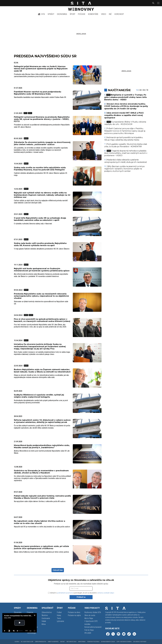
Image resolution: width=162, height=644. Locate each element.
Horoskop (119, 14)
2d (140, 90)
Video (104, 14)
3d (144, 90)
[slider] (20, 631)
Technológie (31, 633)
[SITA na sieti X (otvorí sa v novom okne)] (113, 634)
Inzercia (17, 642)
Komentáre (93, 14)
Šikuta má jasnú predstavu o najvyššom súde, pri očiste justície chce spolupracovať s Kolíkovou (41, 547)
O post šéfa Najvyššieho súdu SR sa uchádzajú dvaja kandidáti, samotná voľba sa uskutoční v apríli (40, 219)
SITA (41, 14)
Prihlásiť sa (81, 597)
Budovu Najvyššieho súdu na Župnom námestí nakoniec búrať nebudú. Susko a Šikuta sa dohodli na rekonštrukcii (42, 371)
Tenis (59, 618)
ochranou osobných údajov (106, 593)
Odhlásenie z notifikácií (140, 642)
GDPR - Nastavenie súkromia (124, 642)
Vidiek (44, 621)
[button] (158, 3)
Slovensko (18, 612)
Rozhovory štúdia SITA (93, 612)
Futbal (59, 612)
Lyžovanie (60, 621)
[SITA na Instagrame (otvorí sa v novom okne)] (118, 634)
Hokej (59, 615)
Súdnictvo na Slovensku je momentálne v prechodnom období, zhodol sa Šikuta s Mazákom (41, 472)
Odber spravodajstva (41, 642)
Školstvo (45, 615)
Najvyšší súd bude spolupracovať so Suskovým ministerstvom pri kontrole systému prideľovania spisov (42, 270)
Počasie (82, 14)
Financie (30, 612)
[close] (35, 615)
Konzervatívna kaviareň (93, 627)
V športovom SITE (91, 621)
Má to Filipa (89, 618)
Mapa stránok (82, 642)
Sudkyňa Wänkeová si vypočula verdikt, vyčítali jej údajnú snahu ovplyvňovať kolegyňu (39, 396)
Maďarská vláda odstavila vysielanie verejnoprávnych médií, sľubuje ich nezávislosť (126, 161)
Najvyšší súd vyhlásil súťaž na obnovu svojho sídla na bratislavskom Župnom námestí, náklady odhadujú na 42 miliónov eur (42, 195)
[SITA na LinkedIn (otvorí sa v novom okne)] (134, 634)
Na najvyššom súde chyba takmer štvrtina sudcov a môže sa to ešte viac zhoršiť (39, 522)
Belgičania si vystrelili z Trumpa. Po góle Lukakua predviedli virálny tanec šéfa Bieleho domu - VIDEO (125, 97)
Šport (72, 14)
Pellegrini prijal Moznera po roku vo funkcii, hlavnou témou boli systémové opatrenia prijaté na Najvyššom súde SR (41, 69)
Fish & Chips (89, 630)
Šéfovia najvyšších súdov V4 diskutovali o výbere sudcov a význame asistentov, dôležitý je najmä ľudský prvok (42, 421)
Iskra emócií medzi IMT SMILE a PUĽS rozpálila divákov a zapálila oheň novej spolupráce (124, 115)
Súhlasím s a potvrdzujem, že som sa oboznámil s (81, 593)
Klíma (44, 624)
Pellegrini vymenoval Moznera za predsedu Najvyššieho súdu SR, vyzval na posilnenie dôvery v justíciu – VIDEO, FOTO (42, 119)
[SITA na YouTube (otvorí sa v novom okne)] (124, 634)
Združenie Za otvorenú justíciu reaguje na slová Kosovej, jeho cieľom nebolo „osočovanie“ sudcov (42, 143)
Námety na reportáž (53, 642)
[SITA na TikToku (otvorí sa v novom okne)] (129, 634)
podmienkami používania (65, 593)
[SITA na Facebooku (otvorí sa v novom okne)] (108, 634)
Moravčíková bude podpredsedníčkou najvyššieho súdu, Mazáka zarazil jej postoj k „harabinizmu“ (42, 446)
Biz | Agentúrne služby (27, 642)
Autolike (87, 624)
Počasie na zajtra (74, 615)
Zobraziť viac (58, 570)
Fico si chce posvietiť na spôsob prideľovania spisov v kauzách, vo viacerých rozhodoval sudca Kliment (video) (42, 320)
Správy (51, 14)
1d (137, 90)
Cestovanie (46, 618)
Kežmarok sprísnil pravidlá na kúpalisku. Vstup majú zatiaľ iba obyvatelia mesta (124, 139)
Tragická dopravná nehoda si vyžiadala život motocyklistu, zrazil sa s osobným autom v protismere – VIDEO (126, 153)
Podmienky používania (93, 642)
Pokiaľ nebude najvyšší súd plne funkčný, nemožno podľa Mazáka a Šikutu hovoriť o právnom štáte (42, 497)
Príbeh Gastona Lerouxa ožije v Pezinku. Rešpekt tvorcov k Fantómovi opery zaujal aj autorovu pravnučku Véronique (125, 131)
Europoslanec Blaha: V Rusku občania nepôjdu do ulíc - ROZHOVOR (125, 123)
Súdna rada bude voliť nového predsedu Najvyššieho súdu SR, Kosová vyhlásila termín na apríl (40, 244)
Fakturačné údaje (71, 642)
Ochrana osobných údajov (108, 642)
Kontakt (62, 642)
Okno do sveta (90, 615)
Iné (110, 14)
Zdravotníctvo (47, 612)
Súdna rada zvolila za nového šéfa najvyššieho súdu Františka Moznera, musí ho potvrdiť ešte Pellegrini (40, 169)
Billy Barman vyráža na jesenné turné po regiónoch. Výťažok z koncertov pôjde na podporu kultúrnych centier (124, 169)
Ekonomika (62, 14)
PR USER (88, 633)
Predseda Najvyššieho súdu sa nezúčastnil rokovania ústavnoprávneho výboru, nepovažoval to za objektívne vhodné (41, 296)
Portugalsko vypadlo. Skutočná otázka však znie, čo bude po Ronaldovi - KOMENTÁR (126, 145)
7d (147, 90)
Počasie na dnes (74, 612)
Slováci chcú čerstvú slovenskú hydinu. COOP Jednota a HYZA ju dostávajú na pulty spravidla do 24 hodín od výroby (126, 106)
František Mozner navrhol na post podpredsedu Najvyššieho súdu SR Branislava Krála (38, 93)
